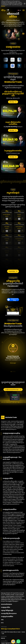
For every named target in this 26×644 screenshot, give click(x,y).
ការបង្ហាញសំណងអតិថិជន (7, 617)
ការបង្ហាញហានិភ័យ (6, 607)
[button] (11, 372)
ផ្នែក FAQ (3, 6)
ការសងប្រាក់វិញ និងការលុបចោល (9, 613)
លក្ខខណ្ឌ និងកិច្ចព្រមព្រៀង (7, 610)
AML (2, 620)
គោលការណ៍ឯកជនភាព (6, 604)
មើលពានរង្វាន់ (13, 363)
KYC (2, 623)
